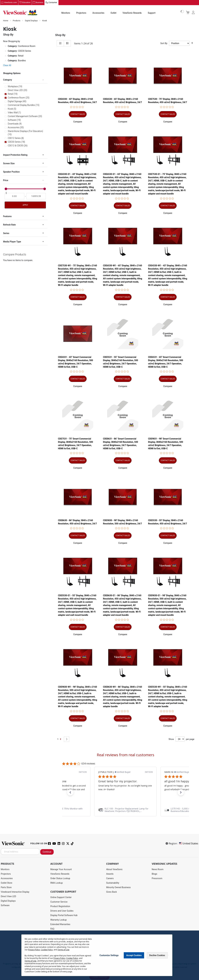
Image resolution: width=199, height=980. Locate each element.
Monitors (66, 13)
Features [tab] (7, 216)
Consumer (53, 3)
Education (26, 3)
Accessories (98, 13)
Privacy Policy (34, 950)
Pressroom (157, 879)
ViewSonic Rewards (132, 13)
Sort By (164, 43)
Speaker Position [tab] (11, 172)
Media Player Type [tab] (12, 242)
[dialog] (99, 955)
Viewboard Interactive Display (15, 892)
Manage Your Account (61, 870)
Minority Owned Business (118, 888)
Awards (110, 874)
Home (6, 21)
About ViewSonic (114, 870)
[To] (36, 196)
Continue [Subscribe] (47, 852)
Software (5, 906)
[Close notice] (168, 955)
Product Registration (60, 906)
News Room (158, 870)
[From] (14, 196)
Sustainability (113, 883)
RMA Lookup (57, 883)
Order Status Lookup (60, 879)
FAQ (52, 929)
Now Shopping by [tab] (12, 41)
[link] (125, 810)
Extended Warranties (60, 924)
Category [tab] (8, 80)
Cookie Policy (47, 950)
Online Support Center (61, 897)
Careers (110, 879)
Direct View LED (8, 897)
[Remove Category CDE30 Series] (6, 51)
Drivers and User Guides (62, 911)
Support (152, 13)
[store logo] (20, 13)
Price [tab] (6, 180)
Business (40, 3)
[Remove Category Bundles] (6, 61)
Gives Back (112, 892)
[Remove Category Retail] (6, 56)
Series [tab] (6, 233)
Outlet (113, 13)
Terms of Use (63, 950)
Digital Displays (31, 21)
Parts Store (6, 888)
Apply (25, 205)
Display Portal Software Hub (64, 915)
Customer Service (59, 902)
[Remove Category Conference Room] (6, 46)
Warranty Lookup (59, 920)
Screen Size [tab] (9, 164)
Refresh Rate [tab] (9, 225)
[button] (78, 122)
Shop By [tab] (60, 35)
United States (188, 844)
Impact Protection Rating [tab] (15, 155)
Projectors (81, 13)
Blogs (154, 874)
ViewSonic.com (10, 3)
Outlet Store (7, 883)
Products (17, 21)
